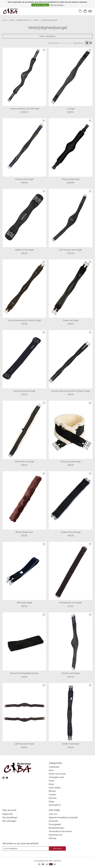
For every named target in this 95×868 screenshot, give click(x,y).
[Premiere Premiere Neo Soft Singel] (71, 571)
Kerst (51, 770)
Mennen (52, 791)
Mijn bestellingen (10, 817)
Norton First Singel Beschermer (24, 673)
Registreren (8, 814)
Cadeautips (54, 767)
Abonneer (57, 848)
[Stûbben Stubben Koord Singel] (71, 500)
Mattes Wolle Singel (71, 179)
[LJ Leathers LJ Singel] (71, 77)
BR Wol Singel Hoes (24, 532)
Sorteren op (67, 43)
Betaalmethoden (56, 828)
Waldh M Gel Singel (71, 744)
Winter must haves (57, 774)
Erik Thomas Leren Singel (71, 250)
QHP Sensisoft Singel (24, 744)
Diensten (53, 798)
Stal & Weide (54, 788)
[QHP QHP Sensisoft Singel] (24, 712)
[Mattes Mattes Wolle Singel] (71, 147)
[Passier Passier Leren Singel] (24, 147)
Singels (36, 20)
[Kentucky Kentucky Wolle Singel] (71, 430)
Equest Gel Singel (71, 320)
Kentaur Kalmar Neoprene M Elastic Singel (71, 391)
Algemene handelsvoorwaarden (63, 817)
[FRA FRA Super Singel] (24, 571)
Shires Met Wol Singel (24, 462)
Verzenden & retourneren (60, 831)
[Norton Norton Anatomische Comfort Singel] (24, 289)
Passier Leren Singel (24, 179)
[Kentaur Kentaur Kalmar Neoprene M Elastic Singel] (71, 359)
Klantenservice (55, 835)
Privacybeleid (55, 824)
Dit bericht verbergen (40, 5)
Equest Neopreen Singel (24, 391)
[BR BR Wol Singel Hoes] (24, 500)
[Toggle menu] (90, 11)
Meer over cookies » (57, 5)
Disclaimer (53, 821)
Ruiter (51, 784)
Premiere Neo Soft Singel (71, 603)
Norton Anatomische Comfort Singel (24, 320)
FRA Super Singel (24, 603)
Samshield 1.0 (55, 805)
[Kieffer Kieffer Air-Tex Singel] (24, 218)
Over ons (53, 814)
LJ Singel (71, 109)
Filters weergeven (48, 36)
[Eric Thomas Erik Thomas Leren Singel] (71, 218)
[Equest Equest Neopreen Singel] (24, 359)
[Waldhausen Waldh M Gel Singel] (71, 712)
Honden (52, 795)
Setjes (52, 801)
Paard (12, 20)
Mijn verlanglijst (9, 821)
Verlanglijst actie (56, 777)
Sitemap (53, 838)
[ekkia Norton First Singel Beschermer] (24, 642)
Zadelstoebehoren (24, 20)
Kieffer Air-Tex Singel (24, 250)
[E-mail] (25, 848)
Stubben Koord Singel (71, 532)
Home (5, 20)
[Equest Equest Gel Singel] (71, 289)
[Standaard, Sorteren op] (78, 43)
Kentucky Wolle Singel (71, 462)
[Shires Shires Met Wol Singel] (24, 430)
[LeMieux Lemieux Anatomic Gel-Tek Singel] (24, 77)
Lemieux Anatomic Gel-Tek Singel (24, 109)
